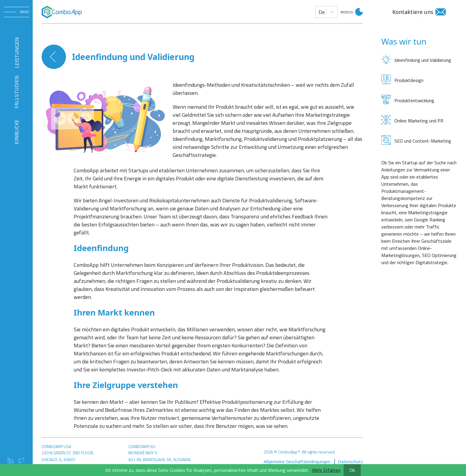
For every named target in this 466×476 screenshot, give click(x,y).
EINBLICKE (16, 132)
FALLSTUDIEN (16, 92)
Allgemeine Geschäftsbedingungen (297, 462)
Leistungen (16, 53)
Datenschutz (350, 462)
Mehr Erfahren (326, 470)
